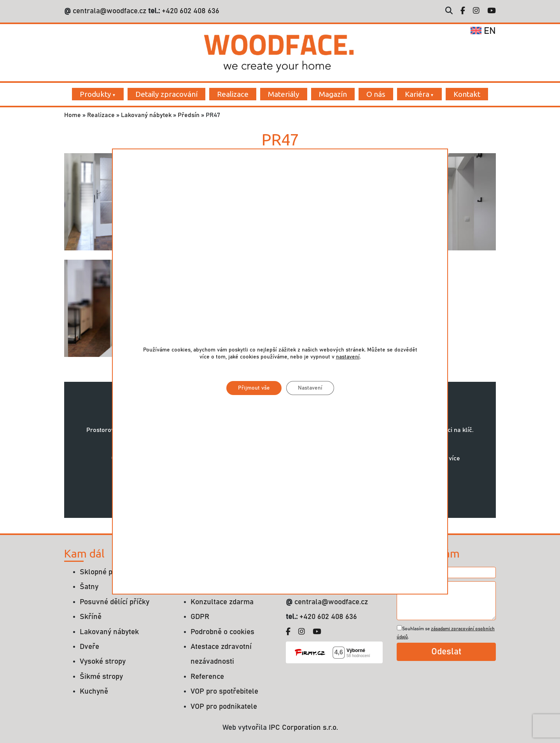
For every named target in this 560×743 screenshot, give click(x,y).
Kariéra (417, 94)
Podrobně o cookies (222, 632)
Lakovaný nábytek (146, 115)
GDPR (200, 617)
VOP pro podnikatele (224, 707)
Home (73, 115)
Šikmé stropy (101, 677)
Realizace (233, 94)
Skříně (91, 617)
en (483, 31)
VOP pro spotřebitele (224, 691)
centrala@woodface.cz (109, 11)
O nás (376, 94)
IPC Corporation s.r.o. (303, 728)
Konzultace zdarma (222, 602)
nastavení (348, 357)
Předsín (189, 115)
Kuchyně (94, 691)
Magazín (333, 94)
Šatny (89, 587)
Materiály (284, 94)
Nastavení (310, 388)
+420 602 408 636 (190, 11)
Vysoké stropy (103, 662)
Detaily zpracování (166, 94)
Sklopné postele (106, 572)
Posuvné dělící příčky (115, 602)
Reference (207, 677)
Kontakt (467, 94)
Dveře (89, 647)
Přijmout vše (254, 388)
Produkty (95, 94)
